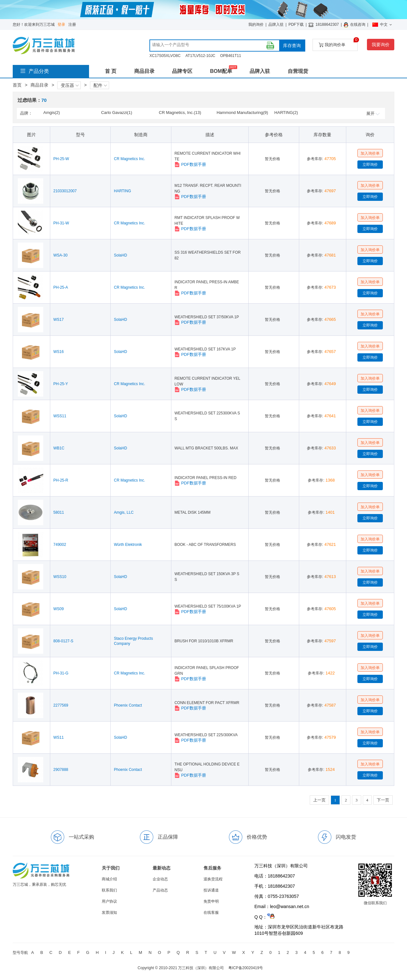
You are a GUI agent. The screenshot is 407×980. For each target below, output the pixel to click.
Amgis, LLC (124, 512)
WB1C (59, 448)
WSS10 (60, 577)
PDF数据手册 (190, 165)
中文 (382, 25)
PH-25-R (61, 480)
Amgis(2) (52, 113)
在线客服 (211, 913)
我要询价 (381, 45)
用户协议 (109, 901)
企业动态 (160, 879)
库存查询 (292, 46)
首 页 (111, 71)
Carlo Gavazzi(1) (117, 113)
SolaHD (120, 255)
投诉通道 (211, 890)
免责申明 (211, 901)
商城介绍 (109, 879)
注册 (72, 25)
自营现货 (298, 71)
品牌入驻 (276, 25)
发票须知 (109, 913)
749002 (60, 545)
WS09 (59, 609)
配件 (100, 85)
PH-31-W (61, 223)
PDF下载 (296, 25)
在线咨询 (358, 25)
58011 (59, 512)
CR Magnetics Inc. (129, 159)
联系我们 (109, 890)
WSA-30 (61, 255)
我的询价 (256, 25)
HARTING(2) (286, 113)
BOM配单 (221, 71)
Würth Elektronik (128, 545)
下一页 (383, 800)
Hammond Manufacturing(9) (242, 113)
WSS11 (60, 416)
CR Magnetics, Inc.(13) (180, 113)
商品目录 (144, 71)
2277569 (61, 705)
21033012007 (65, 191)
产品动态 (160, 890)
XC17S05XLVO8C (165, 56)
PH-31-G (61, 673)
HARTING (122, 191)
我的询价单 (338, 43)
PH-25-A (61, 287)
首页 (17, 85)
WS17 (59, 320)
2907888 (61, 770)
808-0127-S (63, 641)
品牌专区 (182, 71)
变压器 (70, 85)
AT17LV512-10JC (200, 56)
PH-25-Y (61, 384)
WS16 (59, 352)
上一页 (319, 800)
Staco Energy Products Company (133, 641)
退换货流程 (213, 879)
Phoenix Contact (128, 705)
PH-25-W (61, 159)
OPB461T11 (231, 56)
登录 (61, 25)
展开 (373, 113)
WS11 (59, 737)
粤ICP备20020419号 (246, 968)
